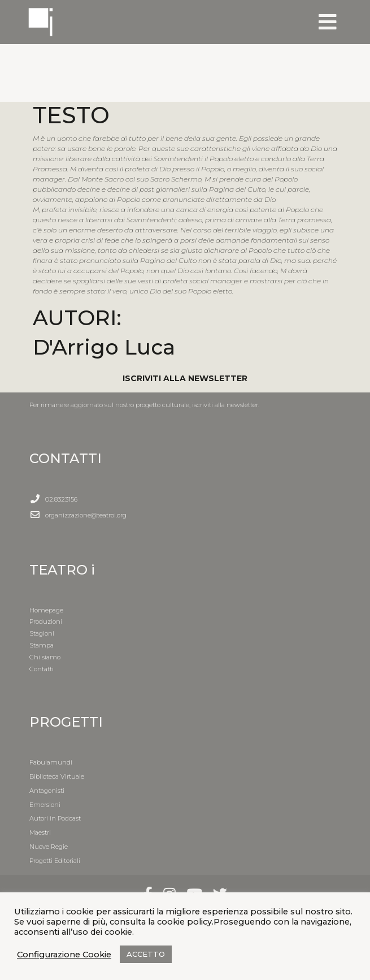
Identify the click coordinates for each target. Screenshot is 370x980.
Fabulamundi (51, 762)
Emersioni (45, 805)
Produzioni (46, 621)
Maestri (40, 832)
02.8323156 (61, 499)
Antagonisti (47, 791)
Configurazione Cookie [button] (64, 955)
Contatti (42, 669)
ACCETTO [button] (146, 954)
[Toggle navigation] (328, 22)
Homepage (46, 610)
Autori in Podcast (55, 818)
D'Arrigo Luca (104, 347)
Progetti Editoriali (55, 861)
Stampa (42, 645)
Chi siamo (45, 657)
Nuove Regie (49, 847)
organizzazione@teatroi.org (86, 515)
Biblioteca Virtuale (57, 776)
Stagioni (42, 633)
